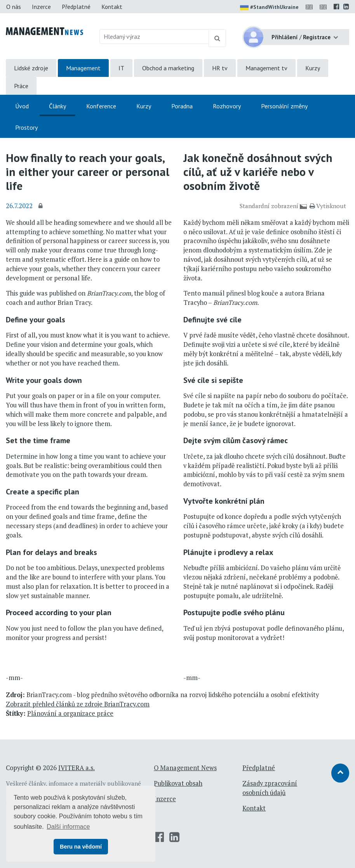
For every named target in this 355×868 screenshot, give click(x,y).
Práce (21, 86)
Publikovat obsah (178, 783)
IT (121, 68)
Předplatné (76, 7)
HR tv (220, 68)
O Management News (185, 768)
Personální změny (284, 106)
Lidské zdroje (31, 68)
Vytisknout (328, 206)
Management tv (266, 68)
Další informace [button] (68, 827)
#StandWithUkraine (269, 8)
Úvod (22, 106)
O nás (14, 7)
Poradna (182, 106)
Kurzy (313, 68)
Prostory (26, 127)
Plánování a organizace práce (70, 713)
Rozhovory (227, 106)
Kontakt (112, 7)
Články (57, 106)
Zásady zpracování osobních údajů (270, 788)
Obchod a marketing (168, 68)
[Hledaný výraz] (154, 37)
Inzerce (41, 7)
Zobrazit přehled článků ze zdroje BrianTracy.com (78, 704)
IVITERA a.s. (77, 768)
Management (83, 68)
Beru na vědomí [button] (81, 847)
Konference (101, 106)
